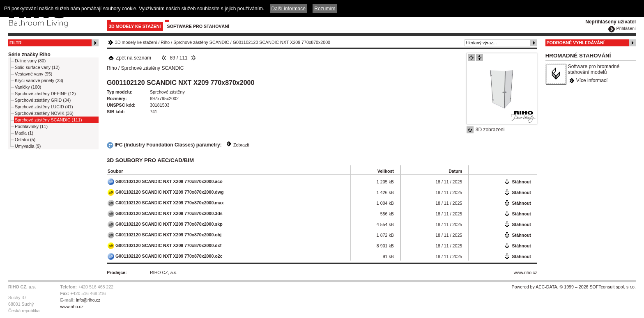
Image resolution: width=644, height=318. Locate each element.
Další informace (289, 9)
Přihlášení (626, 28)
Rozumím (325, 9)
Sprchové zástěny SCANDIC (201, 42)
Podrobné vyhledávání (576, 43)
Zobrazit (241, 145)
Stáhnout (522, 182)
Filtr (15, 43)
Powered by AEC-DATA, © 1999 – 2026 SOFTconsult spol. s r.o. (574, 287)
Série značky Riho (29, 55)
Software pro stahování (198, 26)
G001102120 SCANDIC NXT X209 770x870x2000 (282, 42)
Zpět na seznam (130, 58)
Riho (165, 42)
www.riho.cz (526, 272)
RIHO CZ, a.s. (164, 272)
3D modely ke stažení (135, 26)
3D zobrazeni (490, 130)
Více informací (592, 80)
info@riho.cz (88, 300)
